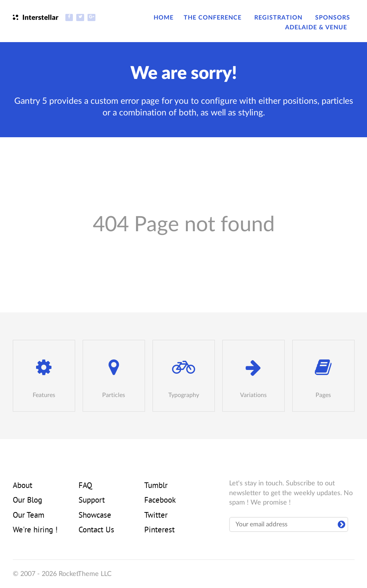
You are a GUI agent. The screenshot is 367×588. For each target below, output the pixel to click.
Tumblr (156, 486)
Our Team (29, 516)
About (23, 486)
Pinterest (159, 530)
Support (92, 501)
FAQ (85, 486)
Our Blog (27, 501)
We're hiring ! (35, 530)
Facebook (160, 501)
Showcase (95, 516)
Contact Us (96, 530)
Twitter (156, 516)
